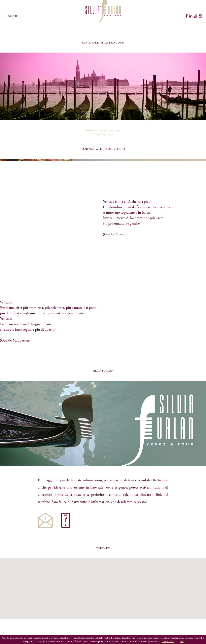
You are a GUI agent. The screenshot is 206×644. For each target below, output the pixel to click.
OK (182, 641)
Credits (110, 134)
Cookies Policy (168, 641)
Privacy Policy (99, 134)
